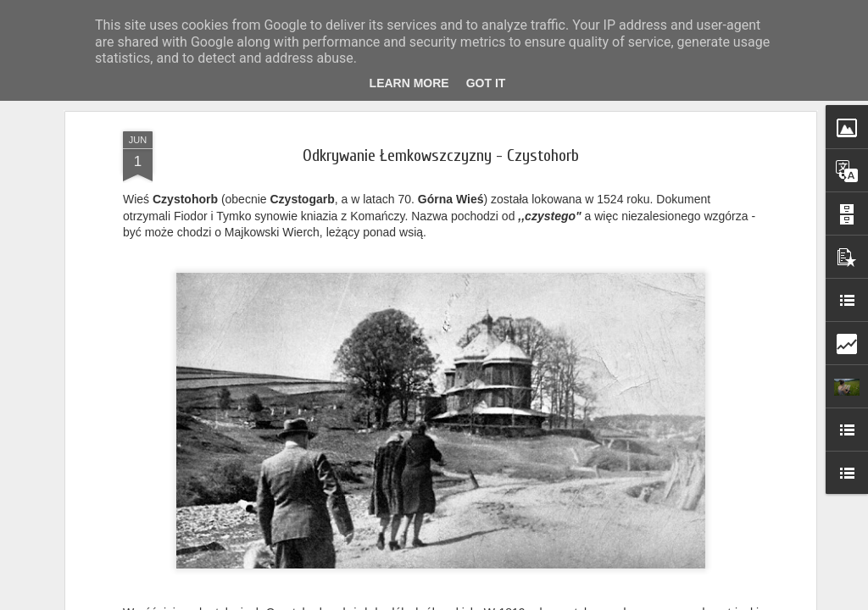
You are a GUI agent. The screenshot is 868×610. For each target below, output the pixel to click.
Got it (486, 83)
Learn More (409, 83)
